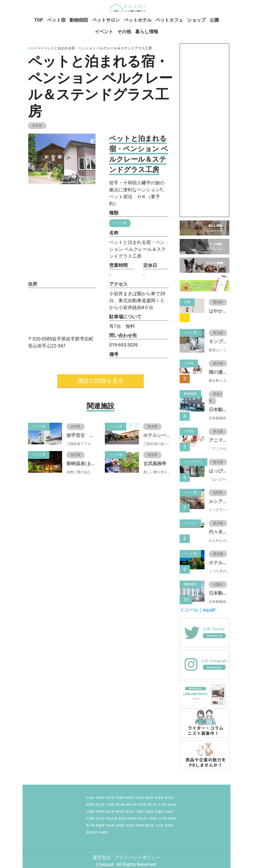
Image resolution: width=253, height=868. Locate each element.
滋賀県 (149, 812)
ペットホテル (138, 20)
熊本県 (149, 825)
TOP (39, 20)
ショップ (196, 20)
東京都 (120, 805)
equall (33, 48)
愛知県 (130, 812)
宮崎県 (169, 825)
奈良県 (100, 819)
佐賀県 (130, 825)
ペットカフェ (169, 20)
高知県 (110, 825)
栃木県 (169, 798)
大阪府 (169, 812)
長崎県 (139, 825)
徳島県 (172, 819)
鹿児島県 (92, 832)
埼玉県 (100, 805)
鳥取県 (123, 819)
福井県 (172, 805)
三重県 (139, 812)
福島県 (149, 798)
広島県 (152, 819)
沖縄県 (103, 832)
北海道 (90, 798)
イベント (104, 32)
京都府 (159, 812)
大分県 (159, 825)
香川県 (90, 825)
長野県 (100, 812)
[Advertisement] (204, 130)
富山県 (152, 805)
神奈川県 (131, 805)
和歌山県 (111, 819)
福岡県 (120, 825)
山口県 (162, 819)
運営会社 (102, 857)
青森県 (100, 798)
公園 (214, 20)
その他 (124, 32)
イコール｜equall (197, 610)
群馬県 (90, 805)
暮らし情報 (147, 32)
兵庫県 (90, 819)
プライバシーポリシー (137, 857)
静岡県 (120, 812)
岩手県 (110, 798)
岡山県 (142, 819)
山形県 (139, 798)
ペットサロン (106, 20)
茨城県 (159, 798)
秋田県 (130, 798)
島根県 (133, 819)
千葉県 (110, 805)
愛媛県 (100, 825)
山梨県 (90, 812)
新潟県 (142, 805)
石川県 (162, 805)
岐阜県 (110, 812)
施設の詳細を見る (101, 381)
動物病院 (79, 20)
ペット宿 (56, 20)
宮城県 (120, 798)
